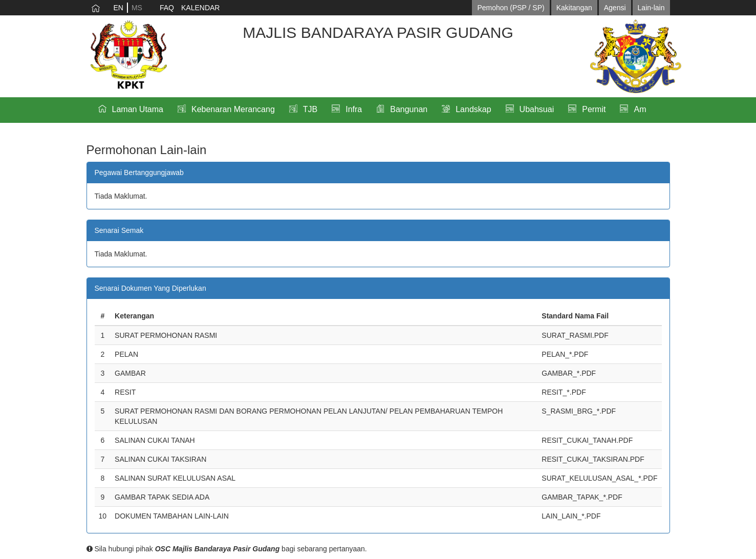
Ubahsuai (537, 109)
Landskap (473, 109)
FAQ (167, 8)
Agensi (615, 8)
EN (118, 8)
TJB (310, 109)
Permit (594, 109)
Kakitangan (574, 8)
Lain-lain (651, 8)
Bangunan (409, 109)
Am (640, 109)
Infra (354, 109)
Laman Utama (138, 109)
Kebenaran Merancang (233, 109)
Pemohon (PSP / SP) (511, 8)
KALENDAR (200, 8)
